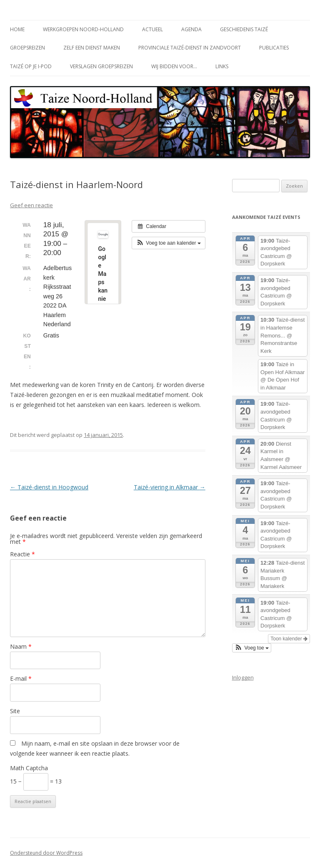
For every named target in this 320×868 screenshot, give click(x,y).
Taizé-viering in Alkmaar (170, 487)
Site (15, 711)
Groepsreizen (27, 48)
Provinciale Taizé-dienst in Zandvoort (190, 48)
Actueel (152, 29)
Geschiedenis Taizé (244, 29)
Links (222, 66)
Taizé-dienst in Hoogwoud (49, 487)
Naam (21, 646)
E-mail (21, 678)
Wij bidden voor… (174, 66)
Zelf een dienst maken (92, 48)
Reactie (22, 554)
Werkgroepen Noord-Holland (83, 29)
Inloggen (243, 677)
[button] (169, 243)
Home (17, 29)
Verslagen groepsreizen (101, 66)
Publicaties (274, 48)
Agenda (191, 29)
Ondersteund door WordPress (46, 853)
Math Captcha (29, 768)
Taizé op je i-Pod (31, 66)
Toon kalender (289, 639)
